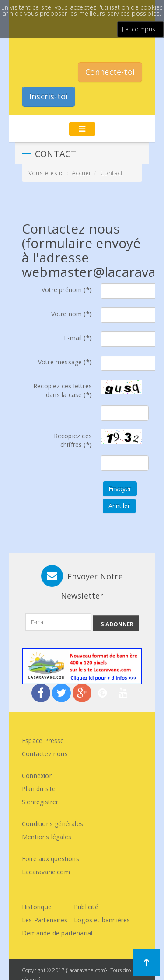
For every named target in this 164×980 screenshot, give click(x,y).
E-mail (78, 338)
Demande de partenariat (58, 933)
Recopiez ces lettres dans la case (63, 390)
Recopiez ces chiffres (73, 440)
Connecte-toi (110, 72)
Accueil (82, 173)
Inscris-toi (49, 96)
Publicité (86, 907)
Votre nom (72, 314)
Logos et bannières (102, 920)
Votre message (65, 362)
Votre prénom (67, 290)
